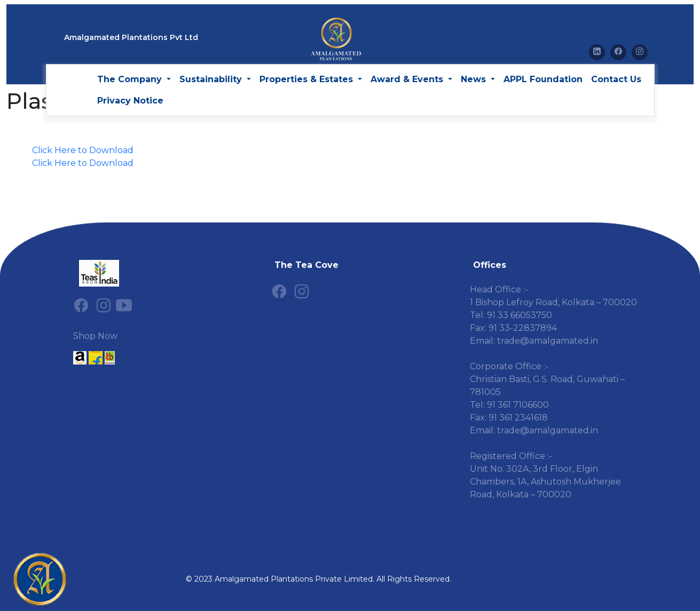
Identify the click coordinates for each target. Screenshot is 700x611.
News (475, 79)
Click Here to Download (83, 150)
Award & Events (408, 79)
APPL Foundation (543, 79)
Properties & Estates (308, 79)
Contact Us (616, 79)
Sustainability (212, 79)
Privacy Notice (130, 101)
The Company (131, 79)
